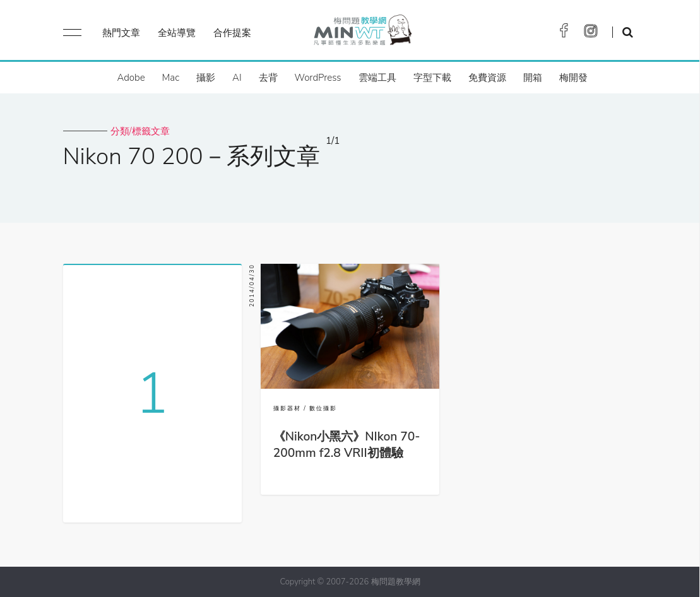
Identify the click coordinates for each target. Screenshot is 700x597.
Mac (171, 78)
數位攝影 (323, 408)
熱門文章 (121, 33)
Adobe (131, 78)
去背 (268, 78)
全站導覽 (177, 33)
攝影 (206, 78)
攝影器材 (287, 408)
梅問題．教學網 (362, 33)
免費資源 (487, 78)
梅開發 (573, 78)
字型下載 (432, 78)
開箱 (533, 78)
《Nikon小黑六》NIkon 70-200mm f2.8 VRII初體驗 (347, 445)
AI (237, 78)
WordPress (318, 78)
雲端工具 (377, 78)
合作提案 (232, 33)
